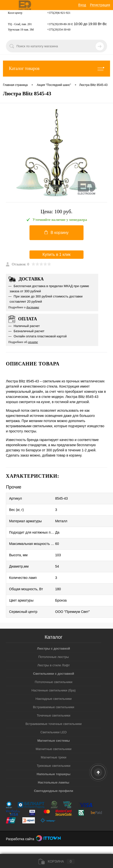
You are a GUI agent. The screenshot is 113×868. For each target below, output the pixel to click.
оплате (33, 342)
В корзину (56, 232)
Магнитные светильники (54, 749)
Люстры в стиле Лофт (54, 665)
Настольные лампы (54, 782)
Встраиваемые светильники (54, 707)
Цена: (56, 212)
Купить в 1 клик (56, 254)
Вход (82, 5)
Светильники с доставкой (54, 674)
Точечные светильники (54, 715)
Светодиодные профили (54, 791)
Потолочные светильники (54, 682)
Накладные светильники (53, 699)
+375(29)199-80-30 (59, 24)
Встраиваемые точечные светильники (54, 724)
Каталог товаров (56, 69)
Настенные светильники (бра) (54, 690)
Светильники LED (54, 732)
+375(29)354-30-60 (59, 30)
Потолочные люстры (54, 657)
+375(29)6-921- (57, 13)
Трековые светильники (54, 766)
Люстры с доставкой (54, 648)
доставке (33, 307)
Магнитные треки (54, 757)
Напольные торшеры (53, 774)
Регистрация (100, 5)
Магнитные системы (54, 741)
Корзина (56, 861)
